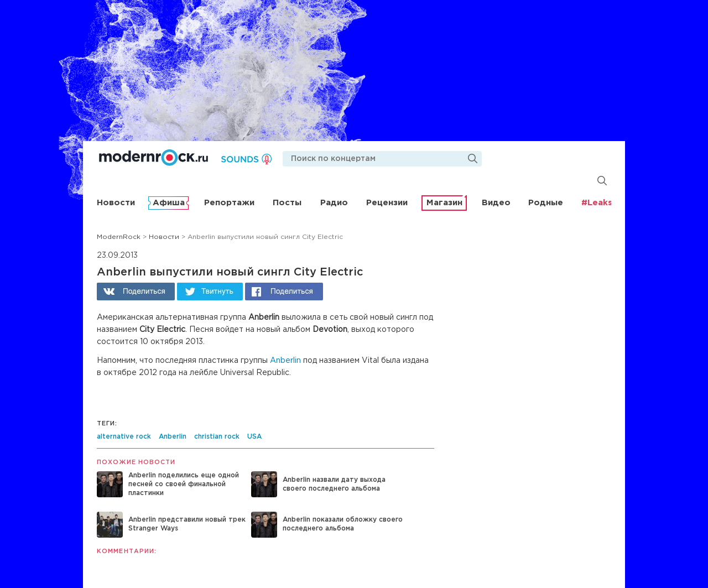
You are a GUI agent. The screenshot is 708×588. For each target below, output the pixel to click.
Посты (287, 203)
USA (254, 437)
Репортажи (229, 203)
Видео (496, 203)
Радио (334, 203)
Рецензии (387, 203)
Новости (116, 203)
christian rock (217, 437)
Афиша (169, 203)
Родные (546, 203)
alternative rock (124, 437)
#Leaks (597, 203)
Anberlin (285, 361)
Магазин (444, 203)
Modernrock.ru (153, 158)
